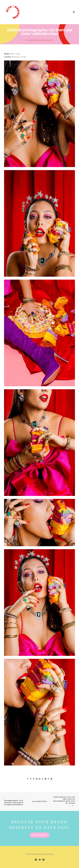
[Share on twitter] (31, 779)
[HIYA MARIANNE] (13, 12)
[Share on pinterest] (37, 779)
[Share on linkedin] (40, 779)
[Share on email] (51, 779)
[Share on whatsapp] (42, 779)
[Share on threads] (34, 779)
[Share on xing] (48, 779)
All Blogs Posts (40, 801)
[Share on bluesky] (45, 779)
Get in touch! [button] (39, 835)
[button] (74, 12)
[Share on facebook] (28, 779)
